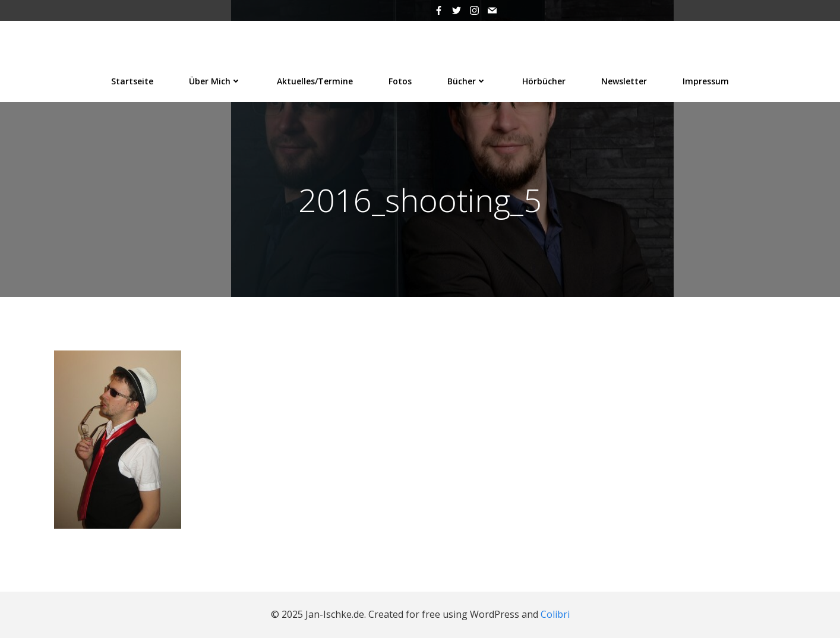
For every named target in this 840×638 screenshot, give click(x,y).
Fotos (400, 81)
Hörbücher (544, 81)
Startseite (132, 81)
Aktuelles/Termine (315, 81)
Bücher (467, 81)
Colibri (555, 614)
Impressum (706, 81)
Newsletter (624, 81)
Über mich (215, 81)
